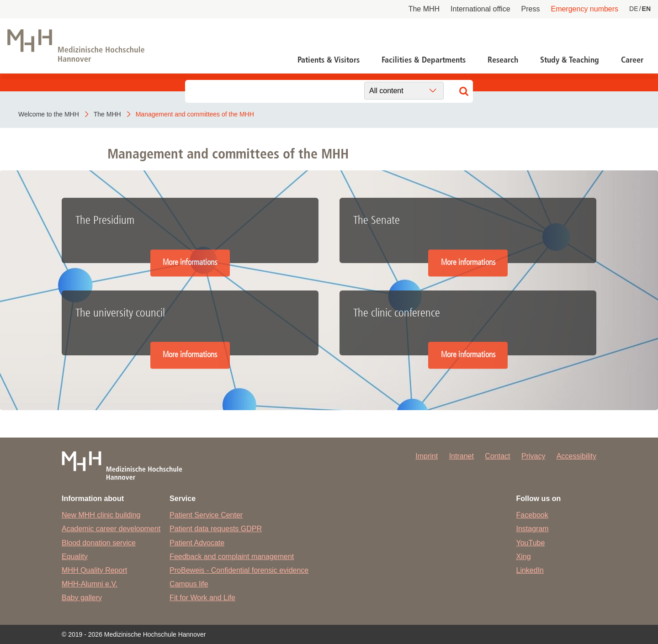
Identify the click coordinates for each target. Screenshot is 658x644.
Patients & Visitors (329, 60)
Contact (497, 456)
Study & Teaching (570, 60)
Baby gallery (82, 598)
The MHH (424, 9)
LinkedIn (530, 570)
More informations (190, 262)
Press (531, 9)
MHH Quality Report (94, 570)
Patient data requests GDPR (216, 529)
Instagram (533, 529)
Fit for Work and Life (202, 598)
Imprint (427, 456)
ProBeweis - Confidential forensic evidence (239, 570)
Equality (75, 557)
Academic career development (111, 529)
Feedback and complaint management (232, 557)
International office (480, 9)
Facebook (532, 515)
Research (503, 60)
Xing (524, 557)
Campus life (189, 584)
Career (632, 60)
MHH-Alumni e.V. (90, 584)
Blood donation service (99, 543)
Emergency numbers (584, 9)
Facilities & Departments (424, 60)
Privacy (533, 456)
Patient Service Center (206, 515)
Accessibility (576, 456)
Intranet (462, 456)
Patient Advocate (197, 543)
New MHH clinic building (101, 515)
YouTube (531, 543)
